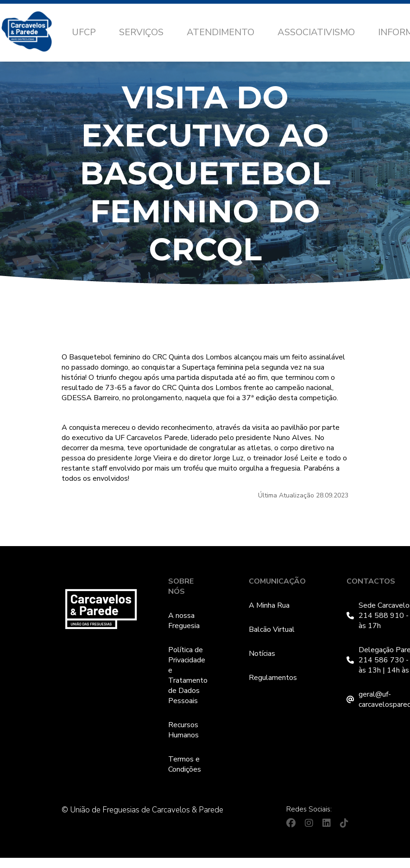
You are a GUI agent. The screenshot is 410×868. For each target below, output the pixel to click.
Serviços (141, 32)
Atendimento (221, 32)
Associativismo (316, 32)
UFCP (84, 32)
